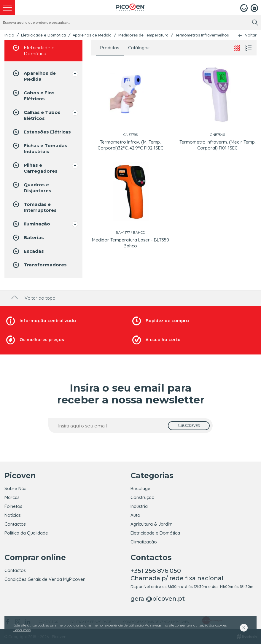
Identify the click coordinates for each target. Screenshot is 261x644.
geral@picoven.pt (158, 599)
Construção (143, 497)
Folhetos (13, 506)
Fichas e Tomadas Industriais (40, 148)
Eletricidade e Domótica (43, 35)
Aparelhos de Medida (92, 35)
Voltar (251, 35)
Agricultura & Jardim (152, 524)
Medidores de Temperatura (143, 35)
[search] (255, 23)
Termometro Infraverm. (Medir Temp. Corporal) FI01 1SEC (218, 145)
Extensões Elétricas (41, 132)
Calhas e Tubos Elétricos (36, 115)
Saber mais (22, 630)
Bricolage (140, 488)
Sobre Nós (15, 488)
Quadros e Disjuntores (32, 187)
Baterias (28, 238)
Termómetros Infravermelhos (202, 35)
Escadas (28, 251)
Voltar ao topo (33, 298)
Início (9, 35)
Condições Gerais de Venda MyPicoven (45, 579)
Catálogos (139, 48)
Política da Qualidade (26, 533)
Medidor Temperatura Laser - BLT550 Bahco (130, 243)
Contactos (15, 524)
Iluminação (31, 224)
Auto (135, 515)
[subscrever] (189, 426)
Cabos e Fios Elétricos (33, 95)
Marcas (12, 497)
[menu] (7, 7)
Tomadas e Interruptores (34, 207)
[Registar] (254, 7)
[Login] (244, 7)
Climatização (144, 542)
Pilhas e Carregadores (35, 168)
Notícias (13, 515)
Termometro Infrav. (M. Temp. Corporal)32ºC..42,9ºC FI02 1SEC (130, 145)
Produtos (110, 48)
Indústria (139, 506)
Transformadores (39, 265)
